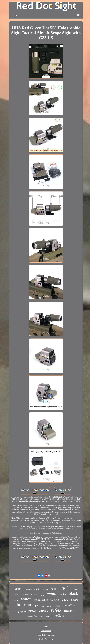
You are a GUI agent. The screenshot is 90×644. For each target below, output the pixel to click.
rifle (43, 606)
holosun (24, 604)
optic (37, 589)
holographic (41, 600)
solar (42, 595)
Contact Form (46, 631)
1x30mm (25, 595)
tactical (16, 595)
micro (69, 610)
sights (63, 594)
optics (55, 599)
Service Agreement (46, 639)
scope (75, 600)
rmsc (53, 589)
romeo (45, 589)
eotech (49, 616)
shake (16, 600)
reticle (59, 615)
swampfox (32, 616)
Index (46, 626)
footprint (22, 612)
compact (57, 606)
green (18, 588)
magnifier (69, 605)
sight (63, 588)
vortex (43, 611)
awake (49, 606)
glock (41, 616)
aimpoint (74, 589)
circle (65, 600)
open (37, 605)
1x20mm (28, 589)
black (73, 593)
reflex (56, 610)
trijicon (35, 594)
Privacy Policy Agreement (46, 635)
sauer (26, 599)
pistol (32, 611)
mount (52, 593)
